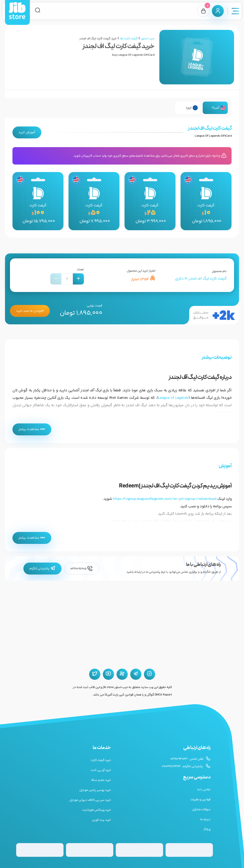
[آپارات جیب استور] (122, 674)
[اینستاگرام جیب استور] (150, 674)
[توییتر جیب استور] (95, 674)
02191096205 (81, 569)
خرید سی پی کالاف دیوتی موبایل (90, 800)
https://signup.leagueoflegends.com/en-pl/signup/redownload (165, 499)
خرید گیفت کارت (101, 760)
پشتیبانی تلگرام (42, 569)
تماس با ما (204, 790)
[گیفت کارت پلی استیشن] (90, 850)
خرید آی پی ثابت (101, 770)
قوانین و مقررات (201, 800)
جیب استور (148, 39)
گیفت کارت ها (129, 39)
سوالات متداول (201, 810)
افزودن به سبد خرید (30, 311)
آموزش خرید (27, 132)
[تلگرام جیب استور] (136, 674)
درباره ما (205, 819)
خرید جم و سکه (101, 780)
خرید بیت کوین (101, 820)
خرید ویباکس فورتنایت (96, 810)
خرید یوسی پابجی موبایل (95, 790)
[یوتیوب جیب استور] (108, 674)
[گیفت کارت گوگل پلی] (139, 850)
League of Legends (173, 398)
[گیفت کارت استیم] (40, 850)
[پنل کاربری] (218, 11)
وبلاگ (207, 829)
